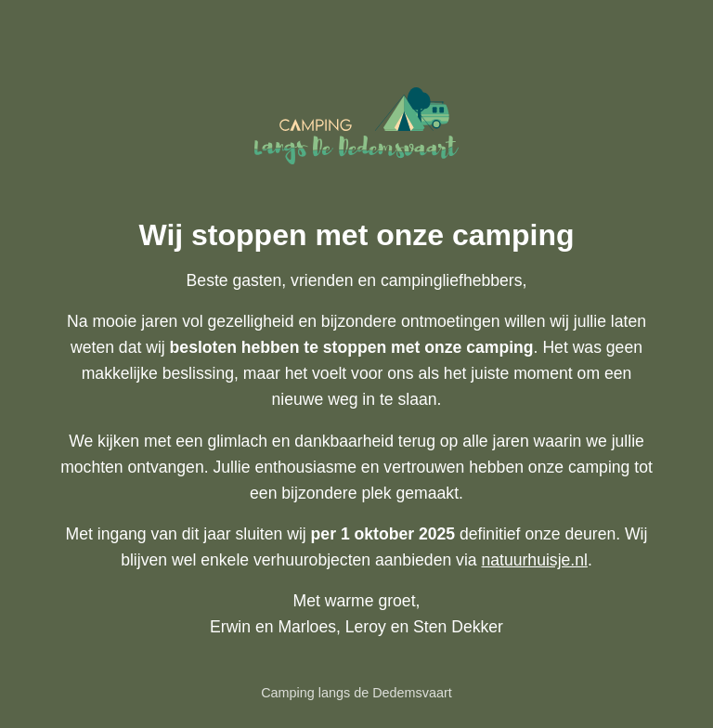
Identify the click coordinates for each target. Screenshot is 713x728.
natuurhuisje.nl (534, 560)
